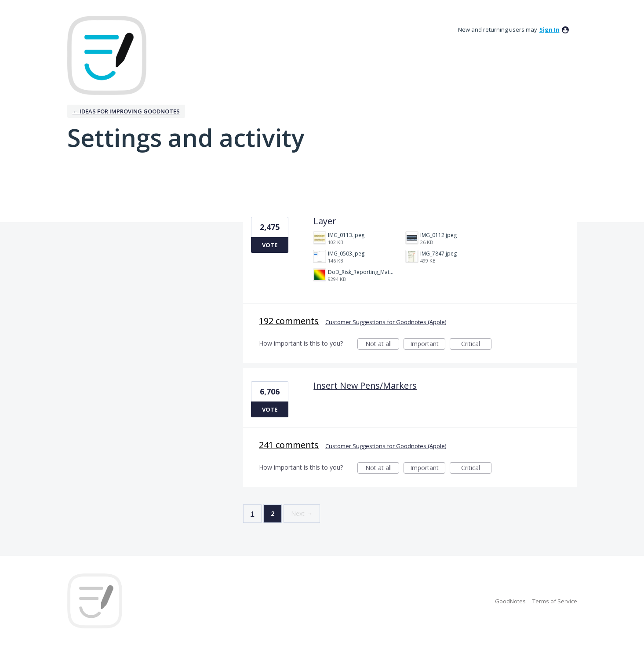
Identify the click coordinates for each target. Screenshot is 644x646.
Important (428, 345)
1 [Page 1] (252, 513)
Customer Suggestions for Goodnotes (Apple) (386, 322)
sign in (549, 29)
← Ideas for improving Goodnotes (126, 111)
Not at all (382, 345)
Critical (476, 345)
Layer (325, 221)
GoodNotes (510, 601)
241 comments (289, 445)
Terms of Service (555, 601)
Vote (270, 245)
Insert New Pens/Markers (365, 385)
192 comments (289, 321)
